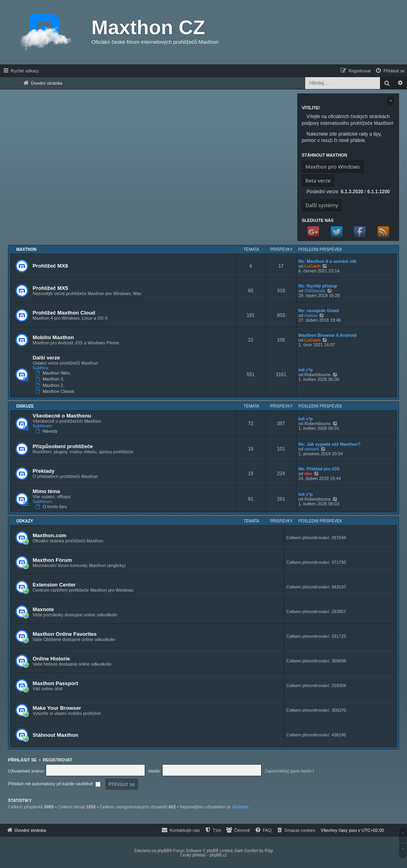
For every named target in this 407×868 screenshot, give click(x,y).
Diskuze (25, 406)
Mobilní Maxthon (53, 337)
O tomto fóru (52, 507)
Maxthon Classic (56, 391)
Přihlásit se (22, 760)
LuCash (312, 266)
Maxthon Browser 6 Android (328, 335)
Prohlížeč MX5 (50, 288)
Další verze (46, 358)
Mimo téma (46, 491)
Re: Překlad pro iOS (319, 469)
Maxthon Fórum (52, 560)
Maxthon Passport (55, 683)
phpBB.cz (218, 855)
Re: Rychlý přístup (318, 286)
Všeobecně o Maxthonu (62, 416)
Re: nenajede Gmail (319, 311)
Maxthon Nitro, (54, 373)
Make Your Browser (57, 708)
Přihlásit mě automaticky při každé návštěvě (54, 784)
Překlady (44, 471)
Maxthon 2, (51, 385)
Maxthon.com (49, 535)
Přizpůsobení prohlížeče (63, 446)
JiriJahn (240, 807)
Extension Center (54, 585)
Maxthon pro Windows (332, 167)
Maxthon (26, 250)
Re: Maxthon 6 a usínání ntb (328, 261)
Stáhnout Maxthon (55, 735)
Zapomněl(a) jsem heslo (288, 771)
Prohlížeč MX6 (50, 266)
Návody (47, 431)
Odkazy (25, 521)
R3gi (269, 851)
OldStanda (315, 291)
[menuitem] (390, 71)
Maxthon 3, (51, 379)
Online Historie (51, 659)
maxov (311, 315)
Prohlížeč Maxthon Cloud (64, 313)
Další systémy (322, 205)
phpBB (163, 851)
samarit (312, 449)
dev (308, 474)
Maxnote (43, 609)
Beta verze (318, 181)
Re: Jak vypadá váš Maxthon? (330, 444)
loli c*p (306, 370)
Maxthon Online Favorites (65, 634)
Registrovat (58, 760)
